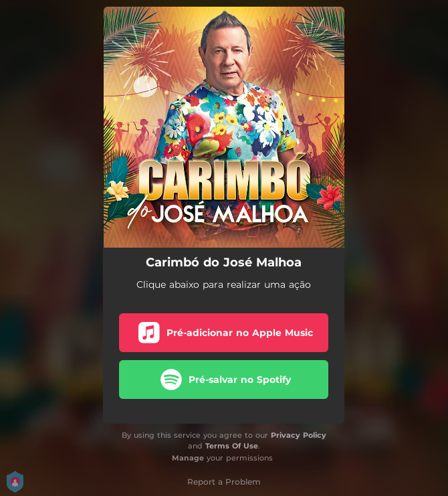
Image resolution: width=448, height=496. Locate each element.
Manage (188, 458)
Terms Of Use (232, 446)
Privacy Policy (299, 435)
